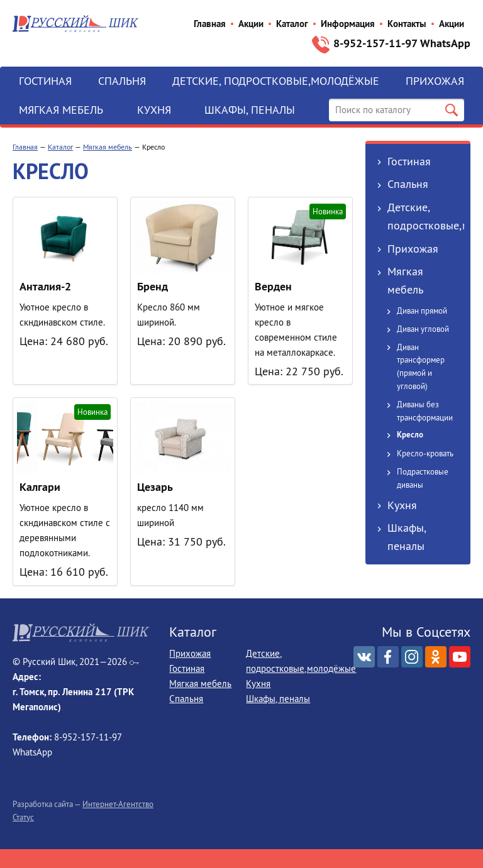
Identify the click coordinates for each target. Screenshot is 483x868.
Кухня (154, 110)
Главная (210, 24)
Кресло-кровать (425, 453)
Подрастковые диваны (423, 478)
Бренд (153, 286)
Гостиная (45, 81)
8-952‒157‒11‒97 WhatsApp (402, 43)
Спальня (122, 81)
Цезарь (155, 487)
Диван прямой (422, 310)
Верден (273, 286)
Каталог (292, 24)
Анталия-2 (45, 286)
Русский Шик (75, 24)
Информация (348, 24)
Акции (251, 24)
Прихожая (435, 81)
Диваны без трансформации (425, 411)
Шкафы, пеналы (250, 110)
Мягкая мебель (61, 110)
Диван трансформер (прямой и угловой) (421, 366)
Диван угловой (423, 329)
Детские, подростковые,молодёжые (276, 81)
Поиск (452, 110)
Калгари (40, 487)
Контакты (407, 24)
